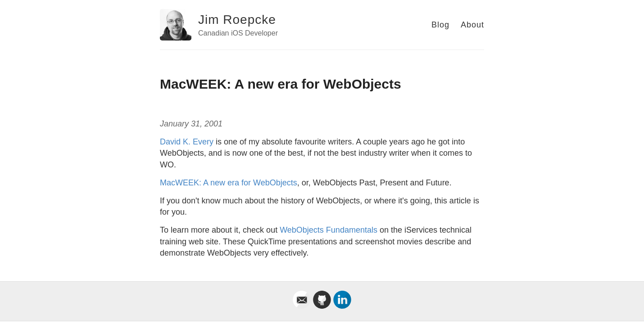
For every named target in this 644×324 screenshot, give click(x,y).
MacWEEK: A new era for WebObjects (229, 183)
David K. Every (187, 142)
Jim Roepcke (237, 20)
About (472, 25)
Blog (440, 25)
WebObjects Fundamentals (329, 230)
